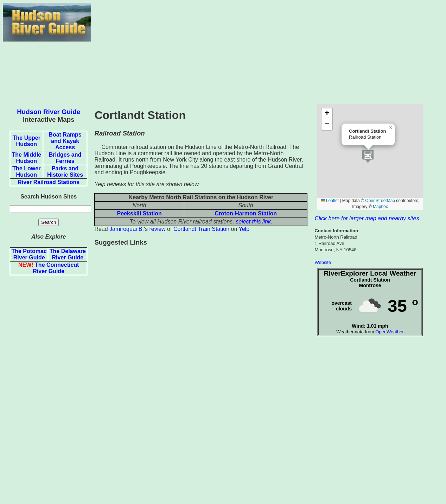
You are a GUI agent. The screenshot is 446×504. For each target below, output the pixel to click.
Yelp (244, 229)
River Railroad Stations (49, 182)
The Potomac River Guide (29, 254)
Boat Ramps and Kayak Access (65, 141)
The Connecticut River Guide (49, 268)
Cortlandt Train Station (201, 229)
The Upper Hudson (27, 141)
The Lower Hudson (26, 172)
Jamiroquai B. (127, 229)
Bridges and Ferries (65, 158)
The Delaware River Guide (68, 254)
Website (323, 262)
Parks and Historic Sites (65, 172)
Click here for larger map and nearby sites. (367, 218)
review (157, 229)
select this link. (254, 222)
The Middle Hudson (27, 158)
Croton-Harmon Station (246, 213)
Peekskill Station (139, 213)
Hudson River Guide (49, 112)
